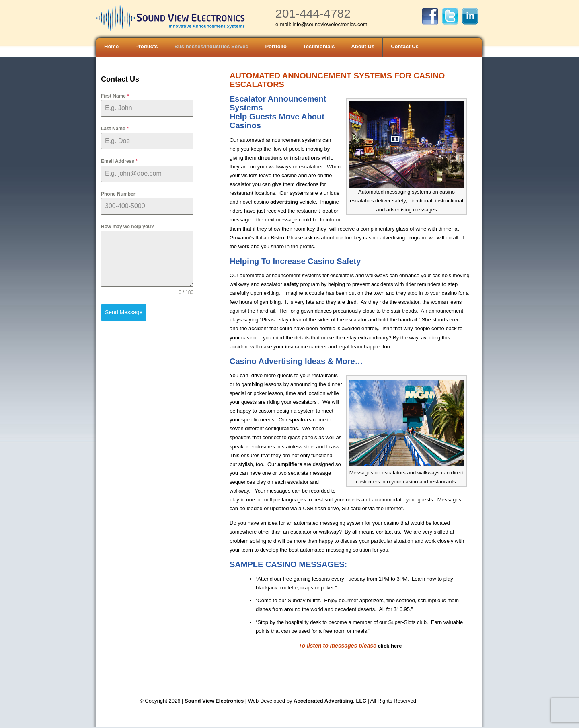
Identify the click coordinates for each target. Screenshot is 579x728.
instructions (304, 158)
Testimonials (319, 46)
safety (291, 284)
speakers (300, 420)
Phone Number (118, 194)
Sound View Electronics (214, 701)
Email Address (119, 161)
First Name (115, 96)
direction (269, 158)
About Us (363, 46)
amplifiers (290, 464)
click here (390, 646)
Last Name (115, 129)
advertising (284, 202)
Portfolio (276, 46)
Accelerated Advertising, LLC (331, 701)
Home (111, 46)
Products (146, 46)
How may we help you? (127, 227)
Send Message (124, 312)
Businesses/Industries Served (211, 46)
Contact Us (405, 46)
